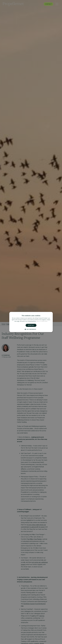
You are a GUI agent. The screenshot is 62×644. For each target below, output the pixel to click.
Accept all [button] (31, 325)
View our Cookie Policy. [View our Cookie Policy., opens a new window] (42, 321)
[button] (31, 329)
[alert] (31, 322)
